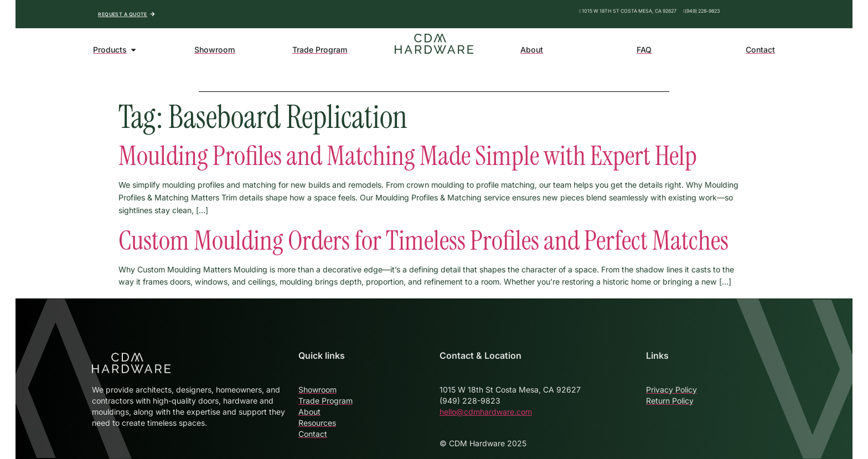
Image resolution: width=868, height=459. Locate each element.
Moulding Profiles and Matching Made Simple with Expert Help (408, 156)
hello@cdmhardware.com (486, 412)
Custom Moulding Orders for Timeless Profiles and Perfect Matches (423, 241)
